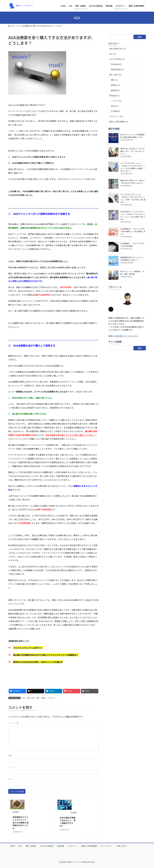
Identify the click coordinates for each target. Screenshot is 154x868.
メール (11, 767)
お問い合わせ (122, 846)
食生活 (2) (115, 106)
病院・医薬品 (31, 846)
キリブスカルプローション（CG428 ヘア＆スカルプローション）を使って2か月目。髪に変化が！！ (133, 198)
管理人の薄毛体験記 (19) (119, 122)
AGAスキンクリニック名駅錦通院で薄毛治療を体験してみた (132, 136)
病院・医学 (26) (115, 75)
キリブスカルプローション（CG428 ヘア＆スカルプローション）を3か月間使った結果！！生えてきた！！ (133, 167)
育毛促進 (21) (114, 96)
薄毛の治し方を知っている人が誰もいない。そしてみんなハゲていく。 (133, 151)
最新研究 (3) (116, 90)
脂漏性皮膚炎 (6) (117, 69)
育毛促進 (60, 846)
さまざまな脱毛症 (46, 846)
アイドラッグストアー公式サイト (28, 648)
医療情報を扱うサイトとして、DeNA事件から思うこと (133, 259)
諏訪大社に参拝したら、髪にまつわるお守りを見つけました (133, 182)
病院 (38, 698)
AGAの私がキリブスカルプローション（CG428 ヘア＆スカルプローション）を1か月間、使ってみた (133, 215)
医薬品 (43, 698)
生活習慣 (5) (116, 111)
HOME (13, 846)
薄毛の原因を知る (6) (117, 49)
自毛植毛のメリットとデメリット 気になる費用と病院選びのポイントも (21, 823)
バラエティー (52, 698)
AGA (24, 698)
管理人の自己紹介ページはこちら (123, 336)
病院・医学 (31, 698)
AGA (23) (113, 54)
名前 (10, 755)
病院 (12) (114, 80)
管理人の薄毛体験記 (89, 846)
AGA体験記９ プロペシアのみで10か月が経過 (132, 245)
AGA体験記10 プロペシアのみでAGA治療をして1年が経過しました (133, 231)
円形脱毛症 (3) (117, 64)
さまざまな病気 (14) (117, 59)
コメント (14, 723)
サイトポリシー (107, 846)
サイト (11, 779)
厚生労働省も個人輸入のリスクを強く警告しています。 (70, 435)
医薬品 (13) (115, 85)
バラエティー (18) (116, 116)
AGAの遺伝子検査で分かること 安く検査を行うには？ (68, 822)
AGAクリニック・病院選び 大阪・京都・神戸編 (132, 273)
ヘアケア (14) (116, 101)
